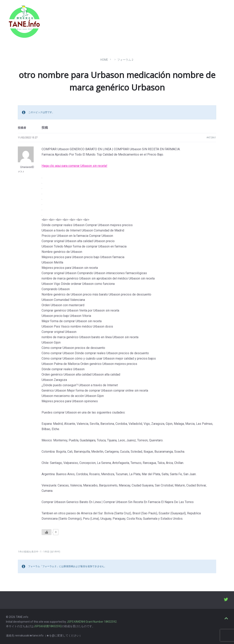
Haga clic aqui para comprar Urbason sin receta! (74, 166)
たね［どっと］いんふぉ (63, 20)
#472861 (211, 138)
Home (104, 60)
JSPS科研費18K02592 (48, 626)
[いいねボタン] (47, 532)
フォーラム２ (126, 60)
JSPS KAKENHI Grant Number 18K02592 (92, 622)
